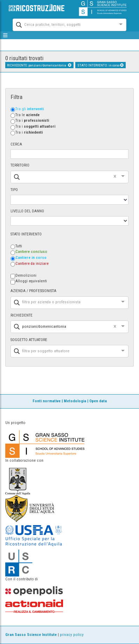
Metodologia (75, 401)
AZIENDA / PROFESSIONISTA (33, 291)
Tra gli (30, 109)
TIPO (14, 190)
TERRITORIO (20, 165)
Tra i (32, 121)
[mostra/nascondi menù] (5, 35)
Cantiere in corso (31, 258)
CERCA (16, 144)
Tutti (19, 246)
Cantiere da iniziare (32, 264)
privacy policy (72, 635)
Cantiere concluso (31, 252)
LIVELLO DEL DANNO (27, 211)
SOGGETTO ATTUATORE (29, 340)
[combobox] (63, 24)
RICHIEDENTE (22, 315)
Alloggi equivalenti (31, 281)
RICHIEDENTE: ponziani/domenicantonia (39, 65)
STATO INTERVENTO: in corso (101, 65)
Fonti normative (47, 401)
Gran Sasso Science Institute (31, 635)
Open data (98, 401)
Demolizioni (26, 275)
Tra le (27, 115)
